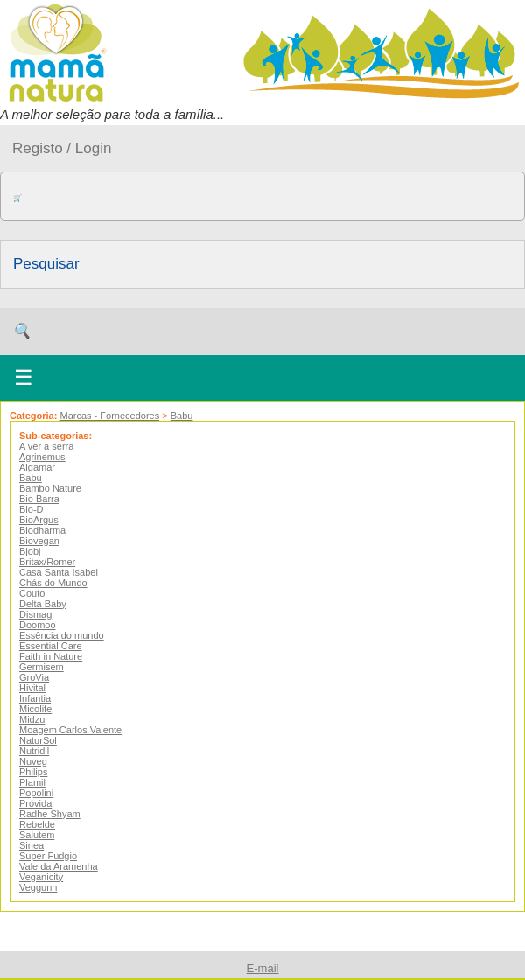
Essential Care (51, 646)
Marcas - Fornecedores (109, 416)
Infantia (35, 698)
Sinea (31, 845)
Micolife (35, 709)
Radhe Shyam (50, 814)
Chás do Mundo (53, 583)
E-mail (263, 968)
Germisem (42, 667)
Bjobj (30, 551)
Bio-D (31, 509)
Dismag (35, 614)
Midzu (32, 719)
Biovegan (39, 541)
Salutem (37, 835)
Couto (32, 593)
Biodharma (42, 530)
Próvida (35, 803)
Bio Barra (39, 499)
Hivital (32, 688)
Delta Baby (43, 604)
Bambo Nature (50, 488)
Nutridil (34, 751)
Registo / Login (62, 148)
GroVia (34, 677)
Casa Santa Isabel (59, 572)
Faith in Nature (51, 656)
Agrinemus (42, 457)
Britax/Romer (47, 562)
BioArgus (39, 520)
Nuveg (33, 761)
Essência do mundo (62, 635)
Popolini (36, 793)
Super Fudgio (48, 856)
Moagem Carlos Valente (70, 730)
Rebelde (37, 824)
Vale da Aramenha (59, 866)
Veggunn (38, 887)
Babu (182, 416)
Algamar (37, 467)
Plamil (32, 782)
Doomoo (38, 625)
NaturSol (38, 740)
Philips (33, 772)
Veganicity (41, 877)
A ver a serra (46, 446)
